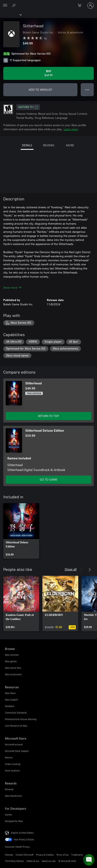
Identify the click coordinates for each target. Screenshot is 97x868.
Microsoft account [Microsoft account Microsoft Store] (14, 744)
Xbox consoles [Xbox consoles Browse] (12, 655)
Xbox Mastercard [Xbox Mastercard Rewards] (13, 796)
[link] (21, 531)
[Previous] (82, 570)
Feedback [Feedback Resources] (9, 706)
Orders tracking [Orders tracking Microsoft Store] (13, 764)
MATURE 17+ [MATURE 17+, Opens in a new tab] (28, 107)
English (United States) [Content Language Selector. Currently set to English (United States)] (22, 833)
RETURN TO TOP (48, 416)
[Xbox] (11, 14)
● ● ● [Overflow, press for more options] (87, 90)
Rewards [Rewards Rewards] (9, 789)
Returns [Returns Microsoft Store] (9, 757)
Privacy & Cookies (45, 855)
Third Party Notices (14, 861)
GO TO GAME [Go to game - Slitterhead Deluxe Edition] (48, 479)
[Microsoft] (48, 3)
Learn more (71, 129)
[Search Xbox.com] (14, 5)
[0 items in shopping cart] (81, 6)
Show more (12, 287)
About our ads (49, 861)
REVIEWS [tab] (49, 145)
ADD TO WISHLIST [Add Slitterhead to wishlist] (40, 90)
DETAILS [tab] (27, 145)
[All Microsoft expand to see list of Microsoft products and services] (5, 6)
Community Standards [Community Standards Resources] (16, 713)
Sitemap (9, 855)
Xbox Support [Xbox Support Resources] (11, 700)
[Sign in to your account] (90, 6)
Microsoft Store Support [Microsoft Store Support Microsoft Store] (17, 751)
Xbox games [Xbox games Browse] (11, 661)
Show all (71, 569)
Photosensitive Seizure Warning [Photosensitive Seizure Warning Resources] (21, 719)
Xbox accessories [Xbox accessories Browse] (13, 674)
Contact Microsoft (25, 855)
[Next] (90, 570)
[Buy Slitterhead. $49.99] (48, 73)
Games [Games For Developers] (8, 815)
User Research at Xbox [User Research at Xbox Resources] (16, 726)
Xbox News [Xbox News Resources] (10, 693)
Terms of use (63, 855)
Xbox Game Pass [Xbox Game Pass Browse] (13, 668)
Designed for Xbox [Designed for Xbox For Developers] (14, 821)
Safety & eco (33, 861)
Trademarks (77, 855)
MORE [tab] (70, 145)
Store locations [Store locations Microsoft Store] (12, 770)
